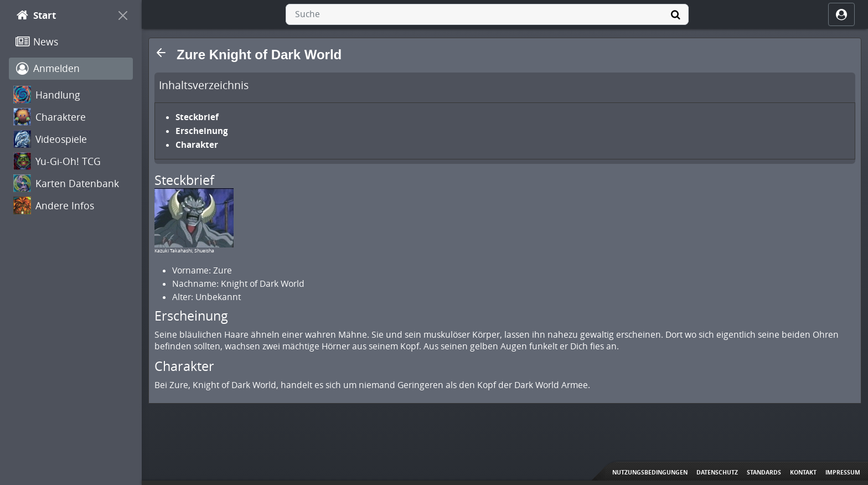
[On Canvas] (123, 16)
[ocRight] (841, 14)
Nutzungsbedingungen (650, 472)
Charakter (197, 145)
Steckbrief (197, 117)
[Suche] (675, 14)
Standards (764, 472)
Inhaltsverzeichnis (204, 85)
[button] (161, 53)
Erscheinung (202, 131)
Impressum (843, 472)
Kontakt (803, 472)
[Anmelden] (71, 69)
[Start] (61, 16)
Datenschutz (717, 472)
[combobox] (487, 14)
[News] (71, 42)
